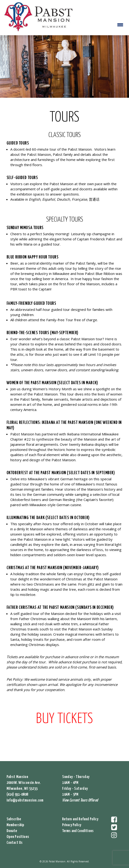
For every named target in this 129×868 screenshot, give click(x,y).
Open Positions (18, 837)
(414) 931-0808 (17, 795)
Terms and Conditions (78, 831)
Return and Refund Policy (80, 819)
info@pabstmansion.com (25, 800)
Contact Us (15, 843)
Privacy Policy (72, 825)
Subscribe (14, 819)
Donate (12, 831)
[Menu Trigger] (120, 25)
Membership (15, 825)
